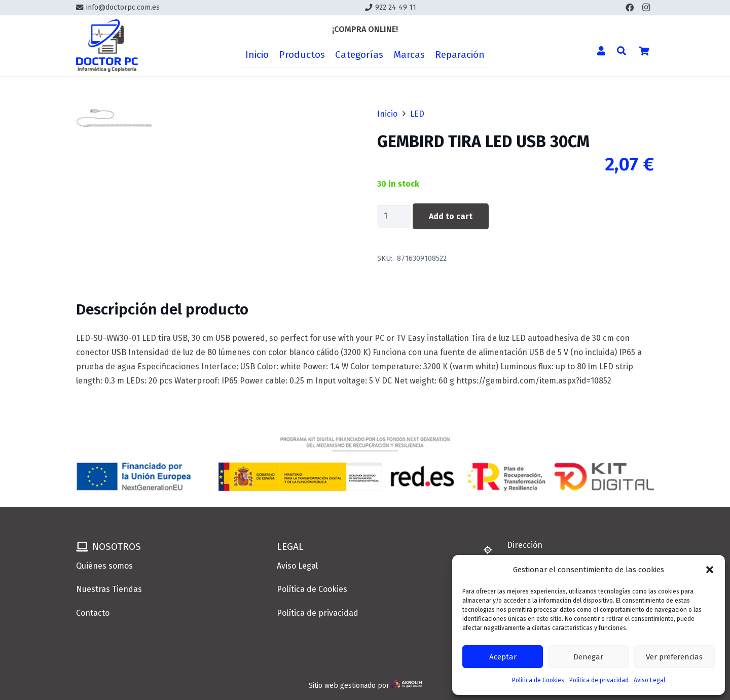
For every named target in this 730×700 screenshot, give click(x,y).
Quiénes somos (104, 566)
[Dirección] (492, 550)
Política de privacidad (599, 680)
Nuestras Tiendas (109, 589)
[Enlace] (107, 46)
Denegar (588, 657)
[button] (710, 570)
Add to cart (451, 216)
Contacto (93, 613)
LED (417, 114)
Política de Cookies (538, 680)
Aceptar (503, 657)
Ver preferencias (674, 657)
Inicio (387, 114)
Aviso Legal (649, 680)
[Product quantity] (394, 216)
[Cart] (644, 51)
